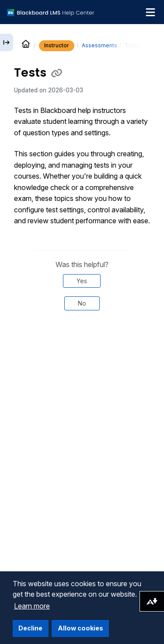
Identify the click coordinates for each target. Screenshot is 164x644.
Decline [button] (30, 628)
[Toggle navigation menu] (150, 12)
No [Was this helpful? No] (82, 303)
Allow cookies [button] (80, 628)
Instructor (57, 45)
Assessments (99, 45)
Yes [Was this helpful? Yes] (82, 281)
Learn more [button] (32, 606)
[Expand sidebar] (7, 42)
